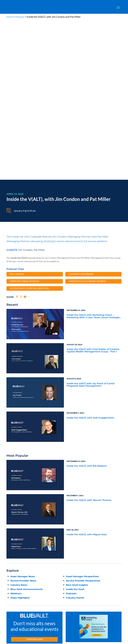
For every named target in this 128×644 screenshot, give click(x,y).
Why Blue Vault (13, 553)
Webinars (16, 434)
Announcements (91, 532)
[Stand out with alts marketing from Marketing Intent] (94, 468)
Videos (47, 539)
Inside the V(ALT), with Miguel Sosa (87, 376)
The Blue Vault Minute (53, 528)
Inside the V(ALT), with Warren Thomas (89, 341)
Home (10, 17)
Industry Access (13, 543)
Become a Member (97, 491)
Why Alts (10, 528)
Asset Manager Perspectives (82, 417)
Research (10, 539)
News (9, 535)
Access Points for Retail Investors (29, 129)
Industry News (19, 426)
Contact (10, 557)
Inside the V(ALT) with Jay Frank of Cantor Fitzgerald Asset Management (91, 226)
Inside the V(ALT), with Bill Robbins (87, 307)
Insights (87, 528)
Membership (12, 546)
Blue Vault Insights (77, 426)
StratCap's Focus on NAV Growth (87, 122)
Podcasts (71, 434)
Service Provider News (23, 422)
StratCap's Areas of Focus (24, 122)
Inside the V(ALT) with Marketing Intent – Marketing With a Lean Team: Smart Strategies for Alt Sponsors (94, 157)
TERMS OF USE (76, 512)
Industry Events (75, 439)
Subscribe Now (34, 480)
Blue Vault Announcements (27, 430)
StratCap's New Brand (81, 115)
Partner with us (104, 580)
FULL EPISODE (17, 115)
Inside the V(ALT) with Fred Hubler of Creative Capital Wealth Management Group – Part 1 (93, 191)
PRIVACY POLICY (61, 512)
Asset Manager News (23, 417)
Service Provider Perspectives (83, 422)
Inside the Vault (75, 430)
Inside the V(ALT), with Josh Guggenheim (90, 259)
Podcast (20, 17)
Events (9, 550)
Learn (9, 532)
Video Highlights (20, 439)
